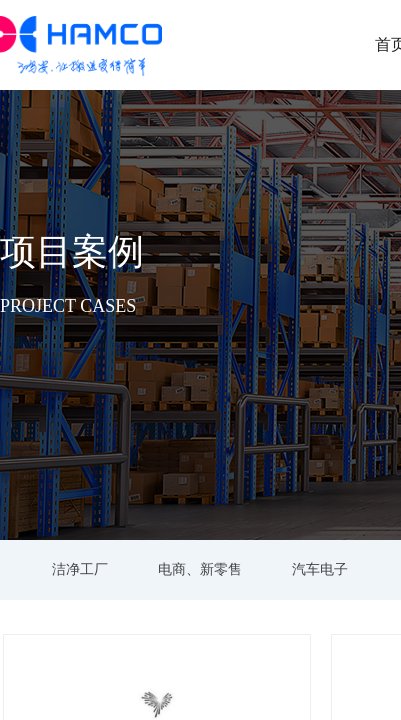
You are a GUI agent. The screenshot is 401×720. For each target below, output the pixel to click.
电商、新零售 (200, 569)
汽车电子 (320, 569)
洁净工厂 (80, 569)
